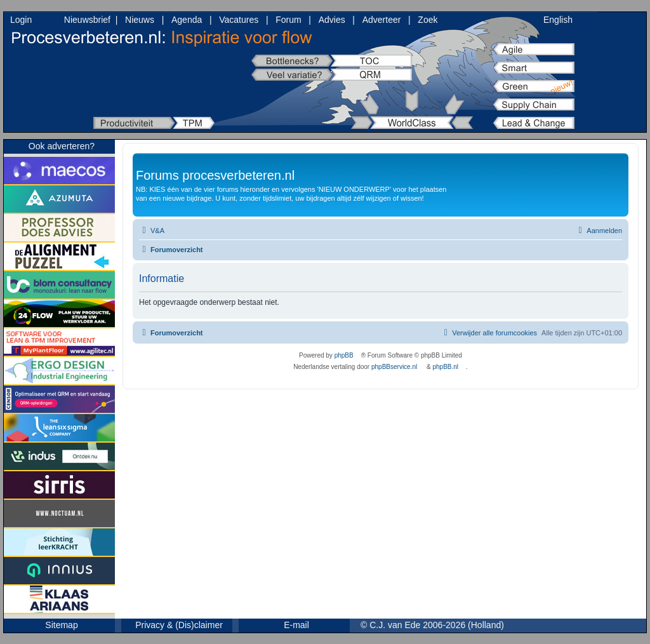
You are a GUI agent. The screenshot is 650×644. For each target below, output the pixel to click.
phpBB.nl (445, 367)
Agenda (187, 20)
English (558, 20)
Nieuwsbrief (87, 20)
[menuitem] (152, 231)
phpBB (344, 355)
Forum (288, 20)
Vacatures (239, 20)
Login (21, 20)
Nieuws (140, 20)
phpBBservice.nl (394, 367)
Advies (332, 20)
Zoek (428, 20)
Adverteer (382, 20)
